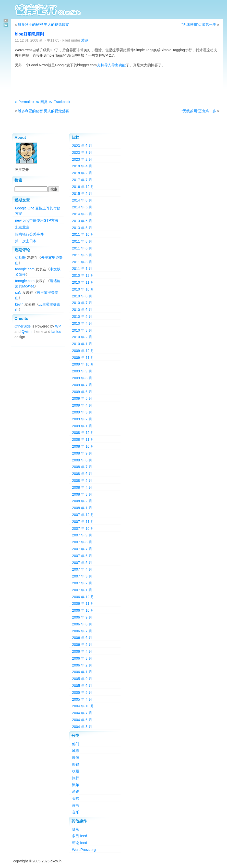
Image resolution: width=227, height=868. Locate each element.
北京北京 (22, 227)
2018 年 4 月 (82, 166)
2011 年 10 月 (83, 234)
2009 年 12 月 (83, 351)
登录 (76, 829)
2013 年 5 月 (82, 228)
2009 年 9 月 (82, 371)
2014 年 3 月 (82, 214)
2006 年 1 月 (82, 672)
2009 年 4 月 (82, 405)
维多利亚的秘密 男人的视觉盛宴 (43, 24)
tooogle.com (25, 269)
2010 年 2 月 (82, 337)
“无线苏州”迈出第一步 (199, 24)
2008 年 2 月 (82, 501)
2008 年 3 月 (82, 494)
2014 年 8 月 (82, 200)
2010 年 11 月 (83, 282)
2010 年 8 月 (82, 296)
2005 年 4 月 (82, 699)
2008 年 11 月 (83, 439)
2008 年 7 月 (82, 467)
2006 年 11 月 (83, 603)
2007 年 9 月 (82, 535)
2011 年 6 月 (82, 248)
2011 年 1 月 (82, 269)
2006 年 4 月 (82, 651)
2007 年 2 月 (82, 583)
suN (18, 293)
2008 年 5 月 (82, 481)
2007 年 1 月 (82, 590)
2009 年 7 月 (82, 385)
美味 (76, 798)
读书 (76, 805)
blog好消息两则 (29, 34)
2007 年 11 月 (83, 522)
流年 (76, 785)
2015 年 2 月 (82, 194)
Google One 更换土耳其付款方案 (38, 211)
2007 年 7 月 (82, 549)
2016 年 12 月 (83, 187)
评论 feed (80, 843)
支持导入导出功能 (111, 65)
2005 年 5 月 (82, 693)
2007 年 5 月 (82, 563)
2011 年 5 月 (82, 255)
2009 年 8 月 (82, 378)
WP (58, 326)
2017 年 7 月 (82, 180)
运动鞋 (20, 258)
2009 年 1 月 (82, 426)
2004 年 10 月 (83, 706)
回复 (44, 102)
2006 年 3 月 (82, 658)
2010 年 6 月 (82, 310)
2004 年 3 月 (82, 727)
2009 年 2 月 (82, 419)
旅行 (76, 778)
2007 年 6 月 (82, 556)
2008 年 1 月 (82, 508)
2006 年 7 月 (82, 631)
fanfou (56, 332)
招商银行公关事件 (29, 234)
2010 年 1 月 (82, 344)
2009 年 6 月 (82, 392)
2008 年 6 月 (82, 474)
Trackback (62, 102)
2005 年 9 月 (82, 679)
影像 (76, 757)
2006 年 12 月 (83, 597)
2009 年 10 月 (83, 364)
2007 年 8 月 (82, 542)
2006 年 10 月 (83, 610)
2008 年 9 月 (82, 453)
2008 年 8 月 (82, 460)
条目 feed (80, 836)
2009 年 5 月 (82, 398)
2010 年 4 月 (82, 323)
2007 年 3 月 (82, 576)
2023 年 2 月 (82, 159)
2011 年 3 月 (82, 262)
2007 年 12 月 (83, 515)
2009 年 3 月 (82, 412)
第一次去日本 (26, 241)
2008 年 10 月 (83, 446)
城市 (76, 751)
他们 (76, 744)
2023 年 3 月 (82, 153)
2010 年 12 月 (83, 275)
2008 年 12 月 (83, 433)
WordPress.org (84, 850)
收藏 (76, 771)
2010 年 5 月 (82, 317)
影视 (76, 764)
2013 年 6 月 (82, 221)
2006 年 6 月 (82, 638)
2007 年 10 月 (83, 529)
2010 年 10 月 (83, 289)
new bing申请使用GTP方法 (37, 220)
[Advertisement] (108, 83)
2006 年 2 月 (82, 665)
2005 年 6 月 (82, 686)
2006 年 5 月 (82, 645)
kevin (19, 304)
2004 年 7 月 (82, 713)
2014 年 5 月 (82, 207)
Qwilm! (27, 332)
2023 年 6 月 (82, 146)
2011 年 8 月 (82, 241)
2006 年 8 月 (82, 624)
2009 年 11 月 (83, 358)
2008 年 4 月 (82, 487)
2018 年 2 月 (82, 173)
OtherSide (23, 326)
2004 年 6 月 (82, 720)
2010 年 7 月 (82, 303)
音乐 (76, 812)
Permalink (26, 102)
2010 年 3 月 (82, 330)
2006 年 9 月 (82, 617)
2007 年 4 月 (82, 569)
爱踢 (85, 40)
